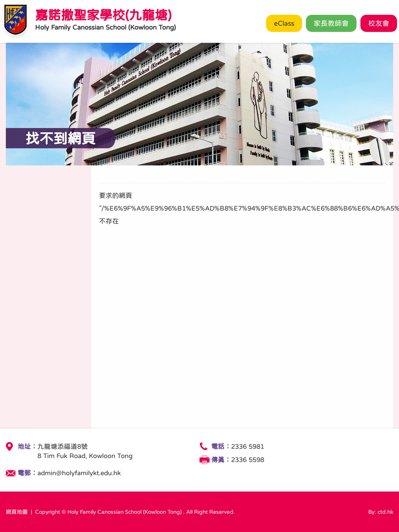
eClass (284, 23)
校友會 (379, 23)
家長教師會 (331, 23)
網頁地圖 (17, 512)
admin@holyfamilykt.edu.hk (79, 473)
